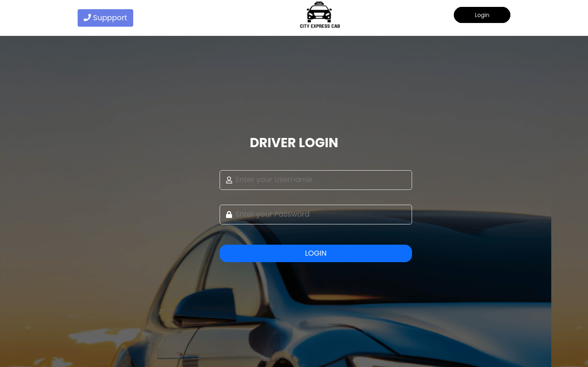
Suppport (105, 18)
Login (482, 15)
